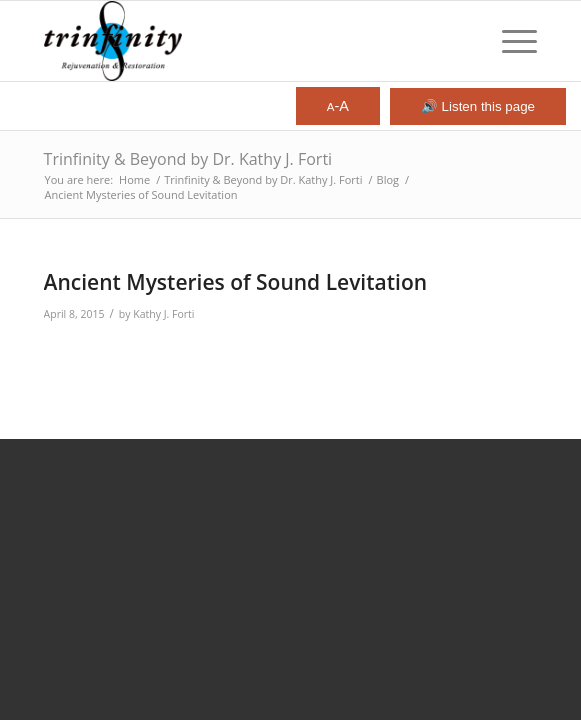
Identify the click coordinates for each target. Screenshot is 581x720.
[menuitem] (509, 41)
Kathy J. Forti (163, 314)
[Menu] (509, 41)
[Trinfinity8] (241, 41)
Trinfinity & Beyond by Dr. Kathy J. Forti (188, 159)
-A (338, 106)
